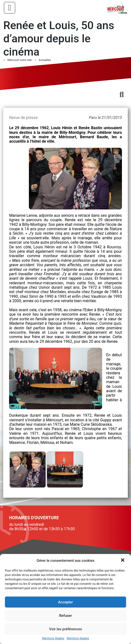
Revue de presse (23, 118)
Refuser (65, 616)
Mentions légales (53, 638)
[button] (123, 561)
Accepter (65, 602)
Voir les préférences (66, 629)
